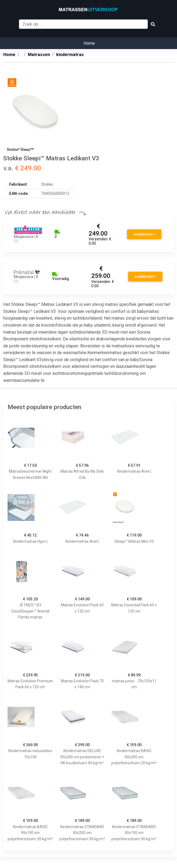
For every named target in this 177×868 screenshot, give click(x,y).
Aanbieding (144, 234)
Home (89, 43)
